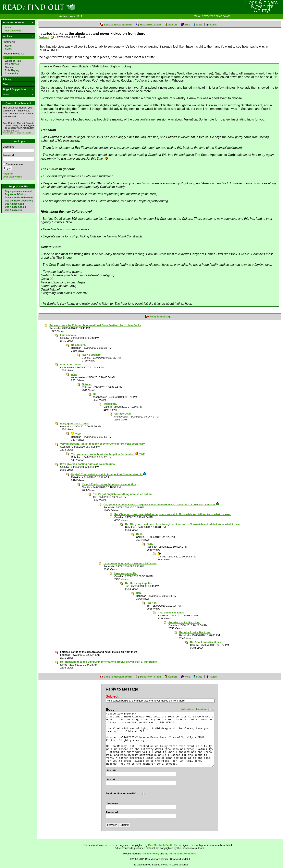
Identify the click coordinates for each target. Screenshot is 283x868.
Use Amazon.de (14, 210)
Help (187, 24)
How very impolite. (126, 573)
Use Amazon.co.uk (15, 207)
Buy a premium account (18, 191)
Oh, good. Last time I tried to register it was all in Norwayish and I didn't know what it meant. (161, 504)
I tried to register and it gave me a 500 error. (130, 563)
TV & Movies (12, 64)
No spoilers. (78, 345)
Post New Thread (150, 24)
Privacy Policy (150, 854)
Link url (110, 779)
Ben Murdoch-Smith (160, 845)
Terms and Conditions (182, 854)
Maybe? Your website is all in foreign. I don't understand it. (109, 474)
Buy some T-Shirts (15, 194)
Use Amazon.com (15, 204)
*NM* (76, 434)
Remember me (14, 164)
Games (9, 67)
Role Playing (12, 70)
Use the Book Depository (19, 201)
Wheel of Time (13, 61)
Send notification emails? (121, 793)
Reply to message (160, 317)
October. (87, 384)
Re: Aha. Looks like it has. (184, 622)
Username (8, 147)
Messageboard (13, 31)
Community (11, 74)
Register (8, 174)
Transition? (110, 404)
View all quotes (9, 133)
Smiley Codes (188, 709)
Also (74, 374)
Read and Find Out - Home (59, 7)
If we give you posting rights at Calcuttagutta (87, 464)
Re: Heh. (152, 603)
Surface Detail (123, 414)
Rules (213, 24)
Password (8, 155)
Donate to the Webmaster (19, 198)
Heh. (139, 593)
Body (110, 710)
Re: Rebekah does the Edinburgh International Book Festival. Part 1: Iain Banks (109, 662)
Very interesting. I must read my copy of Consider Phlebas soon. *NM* (103, 444)
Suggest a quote (24, 133)
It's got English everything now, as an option (109, 484)
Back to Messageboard (118, 24)
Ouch (139, 534)
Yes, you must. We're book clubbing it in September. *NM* (108, 454)
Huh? (150, 544)
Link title (111, 770)
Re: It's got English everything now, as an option (122, 494)
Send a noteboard (52, 37)
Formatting (201, 709)
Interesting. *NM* (70, 365)
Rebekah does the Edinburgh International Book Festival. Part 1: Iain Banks (95, 325)
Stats (199, 24)
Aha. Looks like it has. (171, 613)
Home (8, 28)
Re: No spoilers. (92, 355)
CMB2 (8, 46)
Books (9, 58)
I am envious (68, 335)
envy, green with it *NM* (75, 423)
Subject (112, 696)
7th (95, 394)
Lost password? (12, 177)
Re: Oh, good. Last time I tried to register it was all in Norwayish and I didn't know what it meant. (173, 514)
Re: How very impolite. (139, 583)
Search (172, 24)
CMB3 (8, 49)
